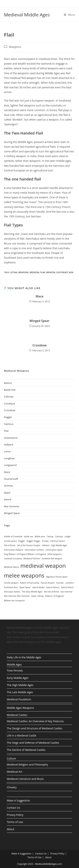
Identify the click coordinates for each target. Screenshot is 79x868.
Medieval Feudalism (19, 699)
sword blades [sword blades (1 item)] (38, 587)
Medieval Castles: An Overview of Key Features (35, 721)
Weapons (15, 47)
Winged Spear (39, 321)
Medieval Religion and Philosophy (27, 764)
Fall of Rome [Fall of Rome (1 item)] (10, 545)
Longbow (9, 458)
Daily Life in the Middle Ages (24, 657)
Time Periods (15, 670)
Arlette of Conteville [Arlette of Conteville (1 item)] (13, 536)
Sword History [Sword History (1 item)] (53, 587)
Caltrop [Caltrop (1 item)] (50, 536)
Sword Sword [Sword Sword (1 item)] (67, 587)
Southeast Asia (65, 272)
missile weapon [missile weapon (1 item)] (11, 583)
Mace (39, 296)
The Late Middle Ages (20, 692)
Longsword (10, 465)
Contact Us (13, 808)
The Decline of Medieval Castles (26, 750)
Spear (7, 493)
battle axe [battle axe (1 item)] (29, 536)
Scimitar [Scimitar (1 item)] (60, 583)
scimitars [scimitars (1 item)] (70, 583)
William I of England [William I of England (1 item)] (54, 596)
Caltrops (9, 397)
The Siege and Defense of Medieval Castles (33, 743)
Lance (7, 451)
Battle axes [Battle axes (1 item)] (40, 536)
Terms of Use (15, 822)
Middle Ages (14, 664)
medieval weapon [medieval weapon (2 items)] (43, 566)
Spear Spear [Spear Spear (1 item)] (25, 587)
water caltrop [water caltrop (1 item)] (38, 596)
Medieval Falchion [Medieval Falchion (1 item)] (32, 559)
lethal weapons (19, 272)
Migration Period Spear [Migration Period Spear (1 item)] (57, 577)
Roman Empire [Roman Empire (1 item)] (48, 583)
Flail (6, 431)
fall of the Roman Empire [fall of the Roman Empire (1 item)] (29, 545)
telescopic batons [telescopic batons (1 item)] (12, 592)
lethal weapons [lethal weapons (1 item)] (55, 554)
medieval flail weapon (42, 272)
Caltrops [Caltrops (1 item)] (59, 536)
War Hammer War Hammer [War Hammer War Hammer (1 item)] (17, 596)
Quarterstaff (11, 479)
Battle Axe (10, 390)
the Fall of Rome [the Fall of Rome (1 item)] (51, 592)
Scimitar (9, 486)
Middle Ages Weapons (20, 708)
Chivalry (12, 787)
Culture (11, 758)
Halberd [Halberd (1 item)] (46, 545)
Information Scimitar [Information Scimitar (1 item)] (34, 550)
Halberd (9, 445)
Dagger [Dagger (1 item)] (22, 541)
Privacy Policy (15, 815)
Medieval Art (15, 772)
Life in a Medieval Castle (21, 735)
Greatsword (11, 438)
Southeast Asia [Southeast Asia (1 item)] (11, 587)
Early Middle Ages (18, 678)
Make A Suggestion (18, 800)
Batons (8, 383)
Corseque (9, 403)
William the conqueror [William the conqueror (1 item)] (14, 601)
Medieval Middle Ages (27, 15)
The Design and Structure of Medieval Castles (35, 728)
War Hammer (12, 506)
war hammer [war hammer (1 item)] (67, 592)
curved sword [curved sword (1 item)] (10, 541)
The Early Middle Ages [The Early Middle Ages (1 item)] (32, 592)
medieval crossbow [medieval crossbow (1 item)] (13, 559)
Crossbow (39, 345)
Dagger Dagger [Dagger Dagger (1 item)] (34, 541)
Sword (8, 499)
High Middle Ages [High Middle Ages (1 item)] (59, 545)
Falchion (9, 424)
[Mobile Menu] (69, 15)
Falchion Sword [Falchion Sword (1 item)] (58, 541)
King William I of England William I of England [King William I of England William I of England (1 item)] (25, 554)
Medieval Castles (17, 715)
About (10, 829)
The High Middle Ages (20, 685)
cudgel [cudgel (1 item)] (68, 536)
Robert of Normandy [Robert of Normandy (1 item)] (30, 583)
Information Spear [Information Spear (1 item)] (54, 550)
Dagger (8, 417)
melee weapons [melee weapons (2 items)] (24, 575)
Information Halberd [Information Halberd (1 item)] (14, 550)
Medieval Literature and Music (25, 779)
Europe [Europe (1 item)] (45, 541)
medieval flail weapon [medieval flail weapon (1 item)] (52, 559)
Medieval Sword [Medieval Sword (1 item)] (11, 567)
